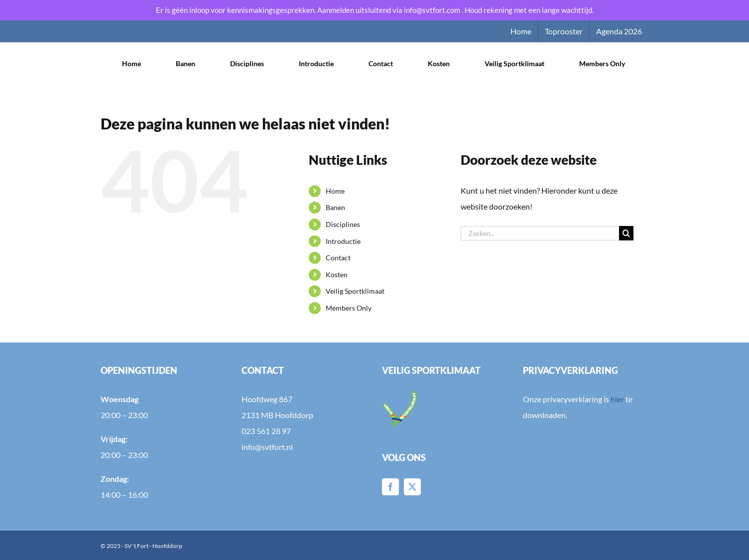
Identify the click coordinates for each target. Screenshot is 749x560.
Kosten (337, 275)
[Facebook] (390, 487)
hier (617, 399)
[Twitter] (412, 487)
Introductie (343, 241)
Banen (335, 207)
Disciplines (343, 224)
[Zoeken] (626, 233)
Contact (338, 258)
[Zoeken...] (540, 233)
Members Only (349, 308)
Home (335, 191)
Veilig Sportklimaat (355, 291)
